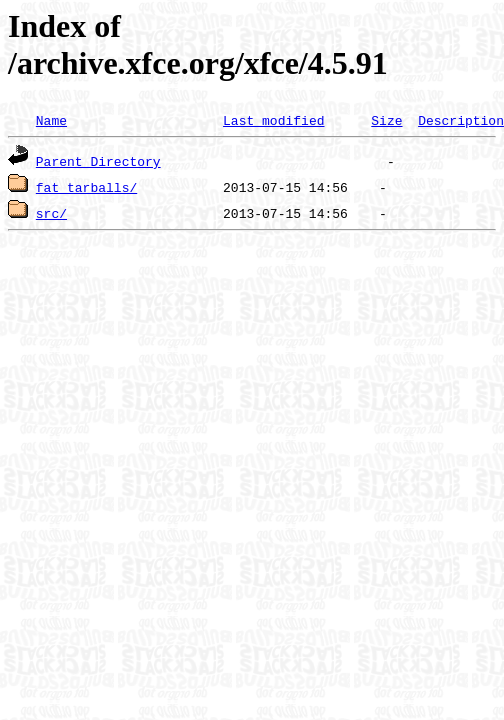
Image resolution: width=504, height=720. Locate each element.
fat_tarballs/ (86, 187)
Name (51, 120)
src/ (51, 213)
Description (461, 120)
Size (386, 120)
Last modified (273, 120)
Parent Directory (98, 161)
